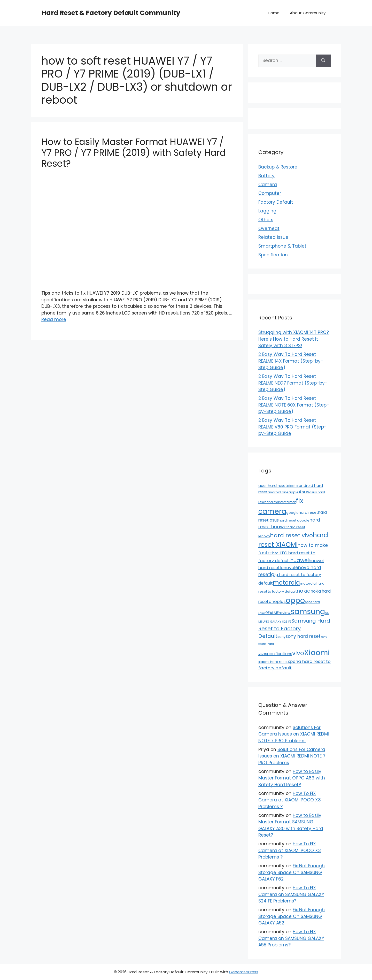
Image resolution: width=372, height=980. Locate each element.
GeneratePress (244, 972)
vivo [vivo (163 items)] (298, 653)
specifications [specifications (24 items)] (279, 654)
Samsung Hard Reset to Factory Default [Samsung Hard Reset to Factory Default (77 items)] (294, 628)
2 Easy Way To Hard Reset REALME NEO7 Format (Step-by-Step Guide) (293, 383)
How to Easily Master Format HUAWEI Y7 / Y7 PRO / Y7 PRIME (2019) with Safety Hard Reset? (134, 153)
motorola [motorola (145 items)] (286, 583)
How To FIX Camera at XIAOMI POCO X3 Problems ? (290, 800)
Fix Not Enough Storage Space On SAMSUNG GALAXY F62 (292, 872)
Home (274, 13)
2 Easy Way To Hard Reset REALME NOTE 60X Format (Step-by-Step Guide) (294, 405)
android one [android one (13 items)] (278, 492)
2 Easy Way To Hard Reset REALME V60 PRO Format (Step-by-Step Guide (292, 427)
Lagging (267, 211)
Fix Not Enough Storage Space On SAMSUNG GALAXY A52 (292, 916)
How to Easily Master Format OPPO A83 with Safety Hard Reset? (292, 778)
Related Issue (273, 237)
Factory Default (276, 202)
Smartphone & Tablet (282, 246)
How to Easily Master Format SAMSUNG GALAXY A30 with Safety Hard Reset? (291, 825)
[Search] (323, 61)
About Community (308, 13)
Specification (273, 255)
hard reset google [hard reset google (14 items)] (294, 520)
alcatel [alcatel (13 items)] (293, 486)
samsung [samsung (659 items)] (308, 611)
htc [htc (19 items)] (275, 553)
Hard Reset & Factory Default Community (111, 13)
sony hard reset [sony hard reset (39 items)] (303, 636)
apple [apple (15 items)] (294, 492)
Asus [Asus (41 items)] (304, 492)
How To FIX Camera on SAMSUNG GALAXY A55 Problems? (291, 938)
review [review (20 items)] (285, 613)
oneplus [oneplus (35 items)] (277, 602)
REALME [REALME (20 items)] (272, 613)
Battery (266, 176)
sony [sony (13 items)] (281, 637)
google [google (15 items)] (292, 513)
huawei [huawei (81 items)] (299, 560)
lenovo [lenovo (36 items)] (287, 568)
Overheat (269, 228)
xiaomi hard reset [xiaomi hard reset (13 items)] (273, 662)
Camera (268, 185)
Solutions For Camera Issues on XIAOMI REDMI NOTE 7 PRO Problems (294, 734)
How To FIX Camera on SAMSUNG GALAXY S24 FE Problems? (291, 894)
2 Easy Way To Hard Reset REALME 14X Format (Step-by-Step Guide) (291, 361)
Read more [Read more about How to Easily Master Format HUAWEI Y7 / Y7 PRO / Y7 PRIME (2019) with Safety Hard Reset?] (54, 319)
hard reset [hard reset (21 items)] (308, 512)
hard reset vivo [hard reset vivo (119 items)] (291, 535)
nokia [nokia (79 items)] (304, 591)
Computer (270, 193)
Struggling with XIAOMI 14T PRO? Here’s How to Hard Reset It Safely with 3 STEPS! (294, 339)
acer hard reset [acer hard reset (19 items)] (273, 486)
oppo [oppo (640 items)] (295, 600)
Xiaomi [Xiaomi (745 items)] (317, 652)
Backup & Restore (278, 167)
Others (266, 220)
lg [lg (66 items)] (272, 574)
